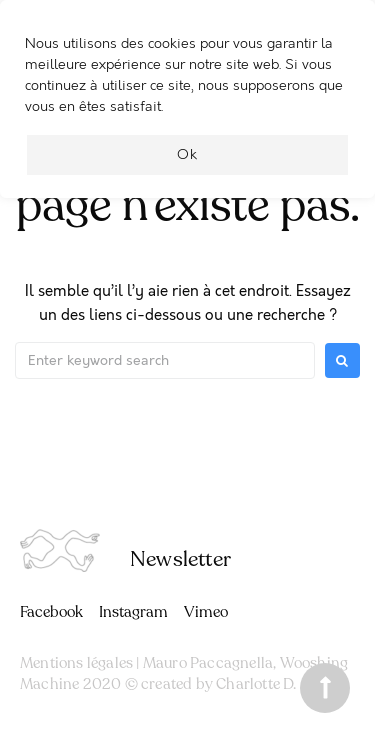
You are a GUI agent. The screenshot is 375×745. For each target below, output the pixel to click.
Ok (187, 154)
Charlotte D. (256, 684)
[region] (187, 109)
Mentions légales (76, 663)
